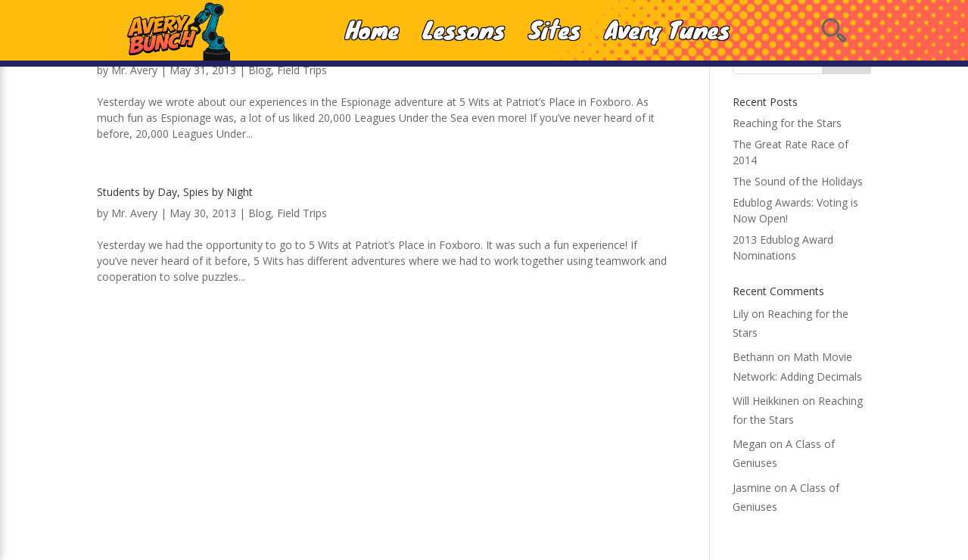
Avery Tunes (667, 31)
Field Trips (302, 70)
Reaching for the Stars (787, 123)
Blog (260, 70)
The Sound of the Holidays (798, 181)
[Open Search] (834, 30)
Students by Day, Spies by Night (175, 192)
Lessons (464, 31)
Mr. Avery (134, 70)
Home (372, 31)
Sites (555, 31)
